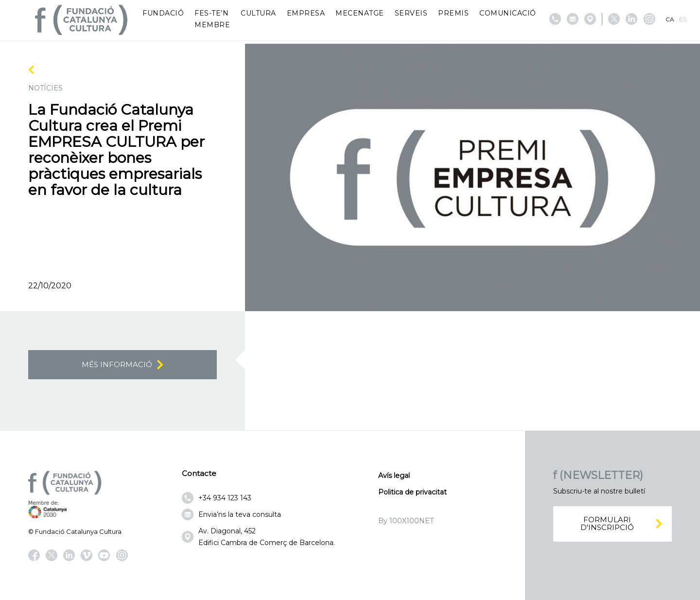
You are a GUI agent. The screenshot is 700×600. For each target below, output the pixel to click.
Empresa (306, 13)
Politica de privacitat (412, 492)
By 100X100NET (406, 521)
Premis (453, 13)
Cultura (258, 13)
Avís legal (394, 476)
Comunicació (508, 13)
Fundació (163, 13)
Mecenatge (360, 13)
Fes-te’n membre (212, 19)
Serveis (411, 13)
